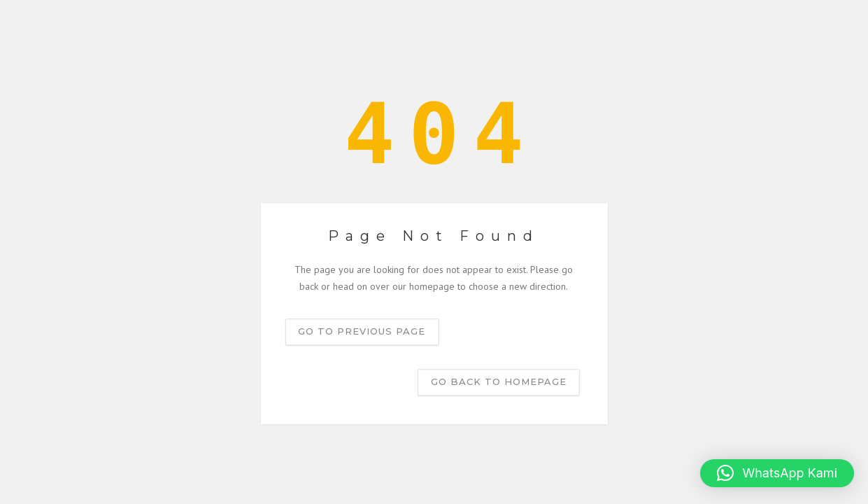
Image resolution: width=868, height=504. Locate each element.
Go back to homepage (499, 381)
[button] (777, 473)
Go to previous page (362, 331)
